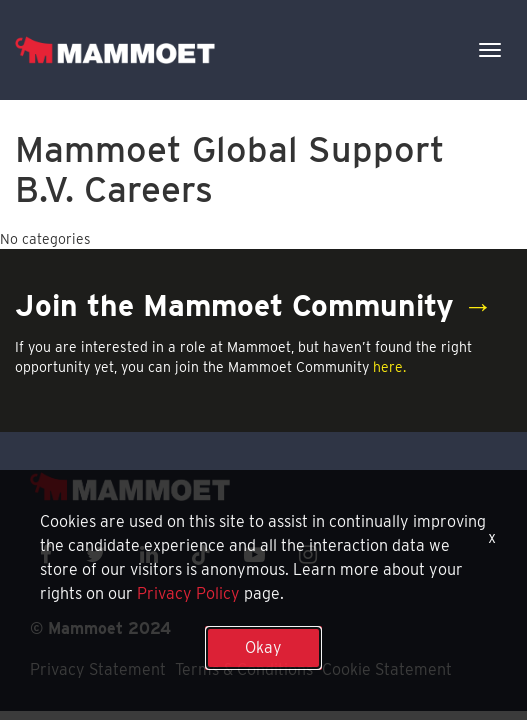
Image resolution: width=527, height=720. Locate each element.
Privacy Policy (188, 593)
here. (389, 367)
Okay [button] (263, 647)
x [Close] (492, 537)
